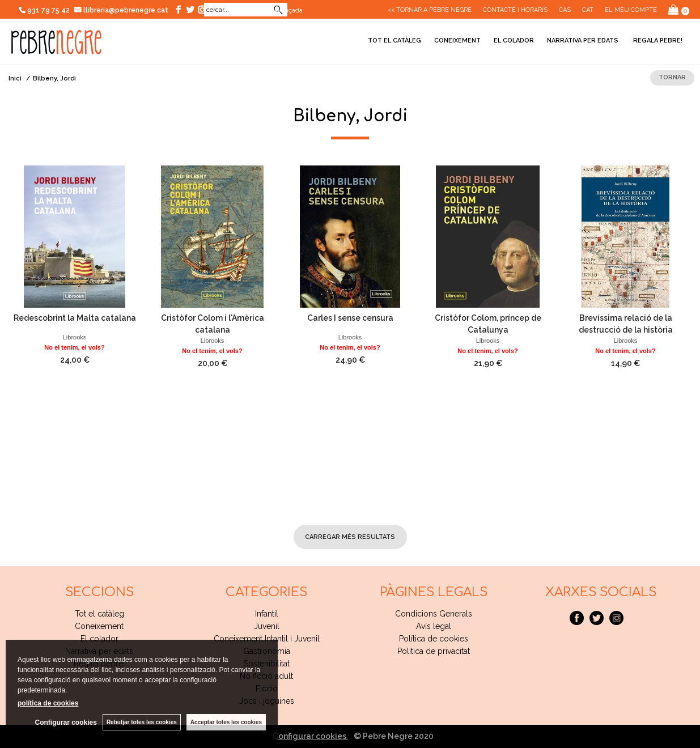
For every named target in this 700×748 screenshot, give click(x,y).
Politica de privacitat (434, 651)
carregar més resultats (350, 537)
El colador (514, 41)
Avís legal (434, 626)
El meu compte (631, 10)
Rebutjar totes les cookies (142, 722)
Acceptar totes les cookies (226, 722)
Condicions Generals (434, 614)
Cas (565, 10)
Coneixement (457, 41)
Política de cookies (434, 639)
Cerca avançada (279, 10)
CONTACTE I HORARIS (515, 10)
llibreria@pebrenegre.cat (122, 10)
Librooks (75, 337)
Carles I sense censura (350, 318)
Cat (588, 10)
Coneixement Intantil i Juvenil (267, 639)
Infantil (267, 614)
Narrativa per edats (583, 41)
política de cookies (48, 703)
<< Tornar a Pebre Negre (430, 10)
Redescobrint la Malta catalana (75, 318)
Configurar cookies (310, 736)
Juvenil (267, 626)
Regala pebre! (657, 41)
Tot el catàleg (394, 41)
